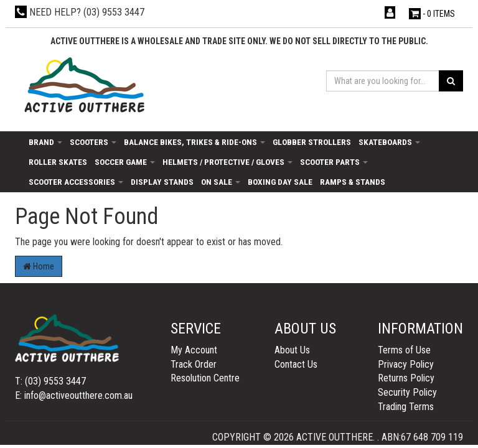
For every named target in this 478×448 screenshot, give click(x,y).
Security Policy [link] (407, 392)
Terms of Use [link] (404, 350)
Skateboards (389, 142)
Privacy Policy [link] (406, 364)
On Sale (221, 182)
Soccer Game (125, 162)
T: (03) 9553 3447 (50, 381)
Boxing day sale (280, 182)
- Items (432, 14)
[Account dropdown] (391, 13)
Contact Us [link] (296, 364)
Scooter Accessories (76, 182)
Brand (45, 142)
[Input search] (383, 81)
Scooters (93, 142)
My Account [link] (194, 350)
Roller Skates (58, 162)
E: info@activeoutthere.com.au (74, 395)
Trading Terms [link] (406, 407)
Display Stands (162, 182)
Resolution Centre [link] (205, 378)
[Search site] (451, 81)
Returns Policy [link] (406, 378)
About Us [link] (292, 350)
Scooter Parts (334, 162)
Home (39, 266)
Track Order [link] (194, 364)
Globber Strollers (312, 142)
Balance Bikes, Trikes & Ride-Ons (194, 142)
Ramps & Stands (353, 182)
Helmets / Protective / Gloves (227, 162)
